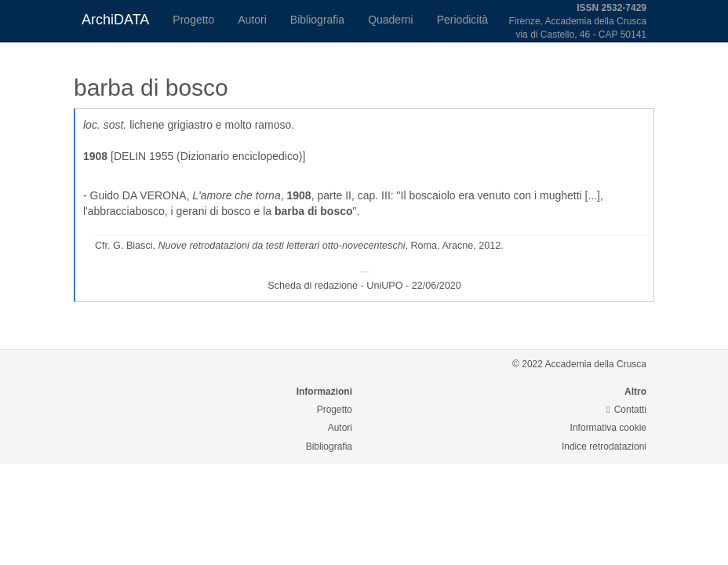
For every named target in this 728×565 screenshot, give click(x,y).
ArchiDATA (115, 20)
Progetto (193, 20)
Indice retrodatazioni (604, 447)
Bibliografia (317, 20)
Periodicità (462, 20)
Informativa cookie (608, 428)
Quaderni (391, 20)
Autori (252, 20)
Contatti (626, 410)
